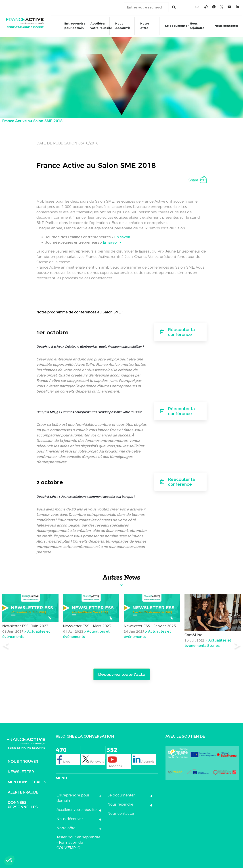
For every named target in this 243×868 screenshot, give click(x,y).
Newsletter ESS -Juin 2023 (25, 625)
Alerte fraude (23, 791)
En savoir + (124, 236)
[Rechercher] (174, 7)
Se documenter (175, 26)
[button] (9, 860)
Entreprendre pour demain (72, 26)
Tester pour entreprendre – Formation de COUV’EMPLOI (78, 841)
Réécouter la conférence (177, 331)
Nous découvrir (120, 26)
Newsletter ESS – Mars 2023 (87, 625)
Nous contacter (121, 812)
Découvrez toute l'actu (122, 673)
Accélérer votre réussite (99, 26)
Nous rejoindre (195, 26)
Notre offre (142, 26)
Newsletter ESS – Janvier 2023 (150, 625)
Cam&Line (193, 634)
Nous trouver (23, 760)
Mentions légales (27, 781)
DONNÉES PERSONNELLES (23, 804)
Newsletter (21, 771)
